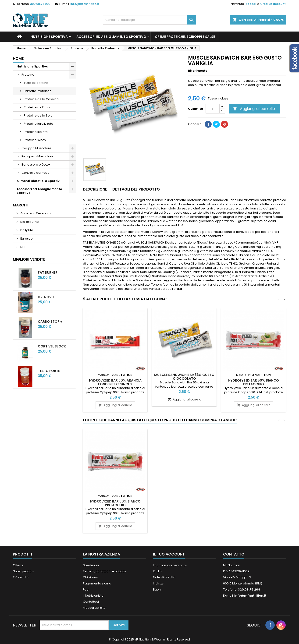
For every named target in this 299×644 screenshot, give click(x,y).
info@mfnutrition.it (85, 4)
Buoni (157, 589)
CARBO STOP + (50, 322)
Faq (86, 589)
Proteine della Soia (38, 115)
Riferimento (198, 71)
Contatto (234, 554)
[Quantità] (213, 109)
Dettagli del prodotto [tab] (136, 189)
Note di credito (164, 577)
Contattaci (91, 602)
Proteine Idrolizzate (39, 124)
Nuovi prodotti (23, 571)
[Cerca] (149, 20)
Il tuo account (169, 554)
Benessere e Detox (36, 165)
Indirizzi (159, 583)
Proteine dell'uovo (38, 107)
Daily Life (26, 230)
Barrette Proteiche (38, 91)
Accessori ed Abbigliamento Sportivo (111, 37)
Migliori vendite (29, 259)
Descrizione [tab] (95, 189)
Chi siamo (91, 577)
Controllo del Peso (36, 173)
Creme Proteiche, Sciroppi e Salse (185, 37)
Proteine (28, 75)
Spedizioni (91, 565)
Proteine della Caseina (41, 99)
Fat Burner (48, 272)
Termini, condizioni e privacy (104, 571)
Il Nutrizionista (93, 596)
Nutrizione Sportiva (49, 37)
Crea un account (273, 4)
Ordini (158, 571)
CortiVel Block (52, 346)
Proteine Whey (35, 140)
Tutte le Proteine (36, 83)
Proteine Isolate (36, 132)
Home (18, 58)
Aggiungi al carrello (254, 109)
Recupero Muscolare (37, 156)
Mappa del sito (94, 608)
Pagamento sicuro (97, 583)
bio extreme (29, 222)
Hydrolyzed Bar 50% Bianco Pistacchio (254, 382)
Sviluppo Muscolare (36, 148)
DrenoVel (46, 297)
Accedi (251, 4)
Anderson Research (35, 213)
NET (23, 247)
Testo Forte (49, 371)
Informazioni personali (170, 565)
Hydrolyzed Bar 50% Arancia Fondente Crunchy (115, 382)
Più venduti (21, 577)
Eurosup (26, 239)
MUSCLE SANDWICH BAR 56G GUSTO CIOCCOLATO (184, 377)
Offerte (18, 565)
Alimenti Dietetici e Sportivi (39, 181)
